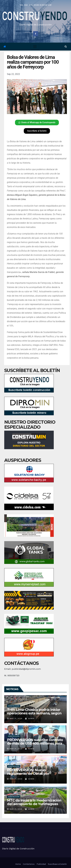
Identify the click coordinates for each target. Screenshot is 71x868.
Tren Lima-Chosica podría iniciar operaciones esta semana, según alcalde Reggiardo (34, 713)
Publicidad (41, 864)
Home (18, 864)
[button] (66, 46)
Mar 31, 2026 (16, 719)
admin (30, 719)
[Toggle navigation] (35, 47)
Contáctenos (29, 864)
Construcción (14, 706)
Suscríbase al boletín (57, 864)
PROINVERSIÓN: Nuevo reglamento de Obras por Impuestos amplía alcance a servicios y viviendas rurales (30, 775)
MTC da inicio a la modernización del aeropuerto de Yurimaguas (34, 802)
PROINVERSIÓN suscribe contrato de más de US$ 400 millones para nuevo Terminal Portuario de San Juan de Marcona (35, 745)
